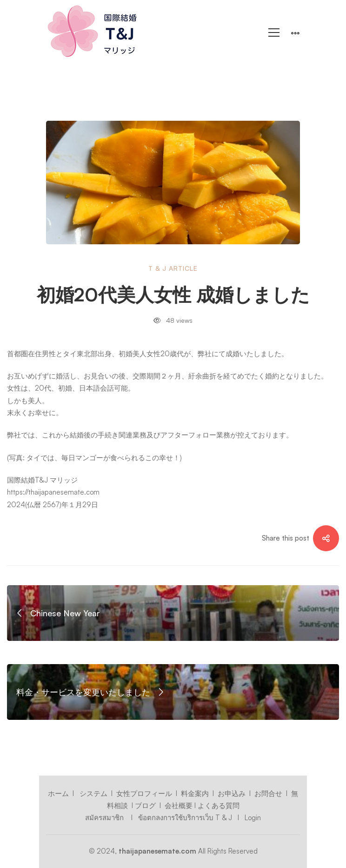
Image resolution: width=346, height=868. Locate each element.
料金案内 (195, 793)
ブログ (145, 806)
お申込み (232, 793)
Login (252, 818)
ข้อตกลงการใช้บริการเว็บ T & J (185, 818)
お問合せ (268, 793)
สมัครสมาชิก (105, 818)
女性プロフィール (144, 793)
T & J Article (173, 268)
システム (93, 793)
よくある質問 (219, 806)
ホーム (58, 793)
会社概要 (179, 806)
